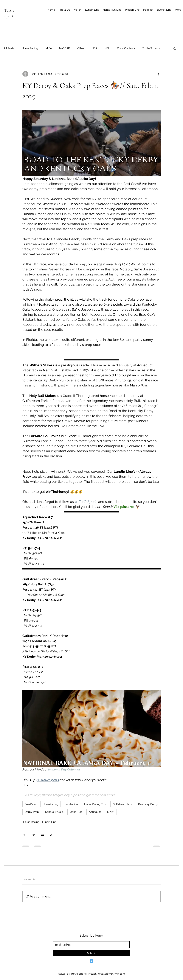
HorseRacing (51, 804)
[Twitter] (91, 961)
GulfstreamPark (122, 804)
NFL (107, 48)
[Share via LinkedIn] (42, 835)
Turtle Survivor (151, 48)
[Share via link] (52, 835)
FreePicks (31, 804)
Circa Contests (126, 48)
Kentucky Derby (148, 804)
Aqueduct (95, 812)
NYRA (111, 812)
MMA (49, 48)
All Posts (9, 48)
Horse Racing (30, 48)
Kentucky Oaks (54, 812)
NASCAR (65, 48)
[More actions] (158, 74)
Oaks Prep (76, 812)
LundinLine (71, 804)
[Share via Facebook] (24, 835)
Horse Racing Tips (95, 804)
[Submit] (91, 953)
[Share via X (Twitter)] (33, 835)
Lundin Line (49, 822)
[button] (175, 48)
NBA (94, 48)
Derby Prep (32, 812)
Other (81, 48)
